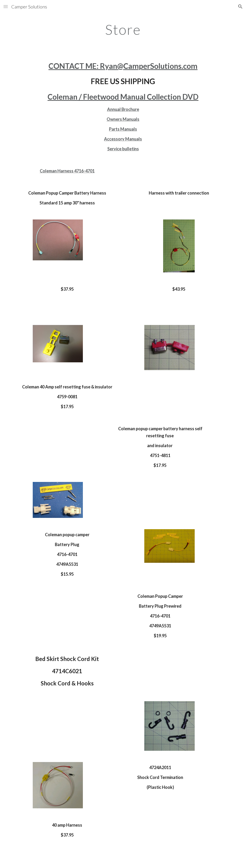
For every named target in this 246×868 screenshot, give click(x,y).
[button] (6, 6)
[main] (123, 29)
